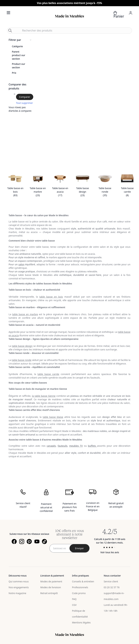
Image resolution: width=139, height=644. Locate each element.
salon (21, 264)
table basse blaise (53, 417)
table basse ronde (21, 360)
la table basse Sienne (44, 396)
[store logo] (69, 16)
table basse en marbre (25, 314)
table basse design (22, 346)
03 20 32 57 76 (112, 587)
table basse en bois (51, 297)
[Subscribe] (80, 548)
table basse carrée (48, 374)
